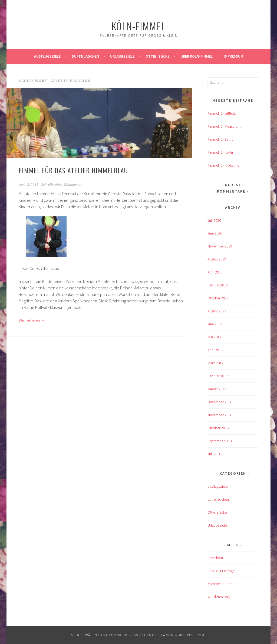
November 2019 (220, 246)
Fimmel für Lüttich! (222, 113)
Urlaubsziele (122, 56)
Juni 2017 (215, 324)
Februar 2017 (218, 376)
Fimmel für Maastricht (224, 126)
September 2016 (220, 441)
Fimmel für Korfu (220, 152)
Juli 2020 (214, 220)
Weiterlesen (32, 320)
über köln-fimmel (197, 56)
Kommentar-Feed (221, 584)
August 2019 (217, 259)
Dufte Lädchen (85, 56)
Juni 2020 (215, 233)
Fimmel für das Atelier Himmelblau (73, 170)
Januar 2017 (217, 389)
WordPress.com (190, 635)
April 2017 (215, 350)
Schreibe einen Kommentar (62, 185)
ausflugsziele (47, 56)
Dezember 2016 (220, 402)
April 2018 (215, 272)
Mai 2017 (214, 337)
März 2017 (215, 363)
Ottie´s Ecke (157, 56)
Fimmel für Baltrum (222, 139)
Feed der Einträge (221, 571)
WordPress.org (219, 597)
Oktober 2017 (218, 298)
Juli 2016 (214, 454)
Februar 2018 (218, 285)
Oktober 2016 (218, 428)
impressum (233, 56)
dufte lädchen (218, 499)
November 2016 (220, 415)
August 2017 (217, 311)
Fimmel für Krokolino (223, 165)
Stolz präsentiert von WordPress (105, 635)
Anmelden (215, 558)
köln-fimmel (139, 26)
